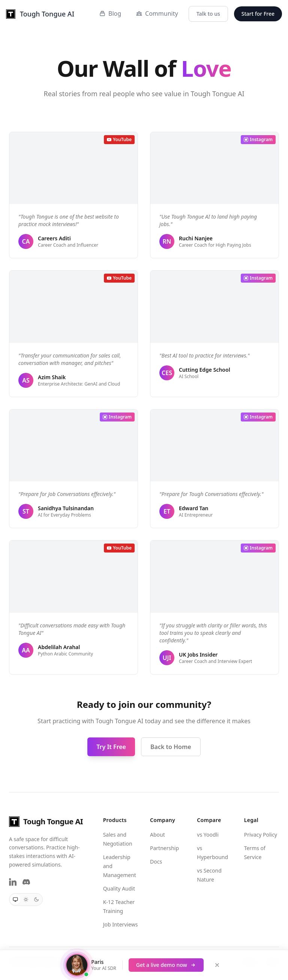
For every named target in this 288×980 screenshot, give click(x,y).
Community (157, 13)
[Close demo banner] (217, 965)
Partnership (164, 848)
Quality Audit (119, 888)
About (157, 835)
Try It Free (111, 747)
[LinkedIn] (13, 882)
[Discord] (26, 882)
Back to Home (171, 747)
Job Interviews (121, 924)
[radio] (15, 900)
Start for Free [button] (258, 14)
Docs (156, 862)
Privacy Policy (261, 835)
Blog (110, 13)
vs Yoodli (208, 835)
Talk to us (208, 14)
